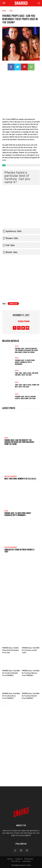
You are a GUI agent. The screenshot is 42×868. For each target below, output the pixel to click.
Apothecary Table (14, 231)
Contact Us (19, 859)
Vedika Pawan (24, 321)
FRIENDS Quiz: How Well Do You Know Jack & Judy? (31, 650)
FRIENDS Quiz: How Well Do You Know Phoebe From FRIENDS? (11, 673)
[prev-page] (4, 703)
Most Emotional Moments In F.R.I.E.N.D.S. (20, 479)
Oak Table (10, 245)
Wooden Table (12, 238)
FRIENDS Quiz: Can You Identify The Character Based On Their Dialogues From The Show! (26, 350)
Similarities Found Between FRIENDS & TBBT (19, 551)
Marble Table (12, 252)
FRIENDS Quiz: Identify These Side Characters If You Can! (11, 650)
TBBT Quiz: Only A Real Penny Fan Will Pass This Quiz (27, 386)
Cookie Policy (26, 861)
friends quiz (13, 304)
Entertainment (11, 476)
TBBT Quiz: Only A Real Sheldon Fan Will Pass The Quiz (26, 374)
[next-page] (7, 703)
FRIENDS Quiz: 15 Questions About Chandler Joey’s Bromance (25, 362)
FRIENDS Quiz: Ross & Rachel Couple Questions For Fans (25, 397)
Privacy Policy (29, 859)
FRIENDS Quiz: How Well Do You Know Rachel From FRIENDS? (31, 696)
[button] (39, 3)
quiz (11, 11)
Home (4, 11)
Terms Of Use (16, 861)
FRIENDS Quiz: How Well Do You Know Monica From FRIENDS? (31, 673)
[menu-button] (4, 3)
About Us (10, 859)
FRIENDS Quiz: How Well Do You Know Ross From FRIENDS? (11, 696)
